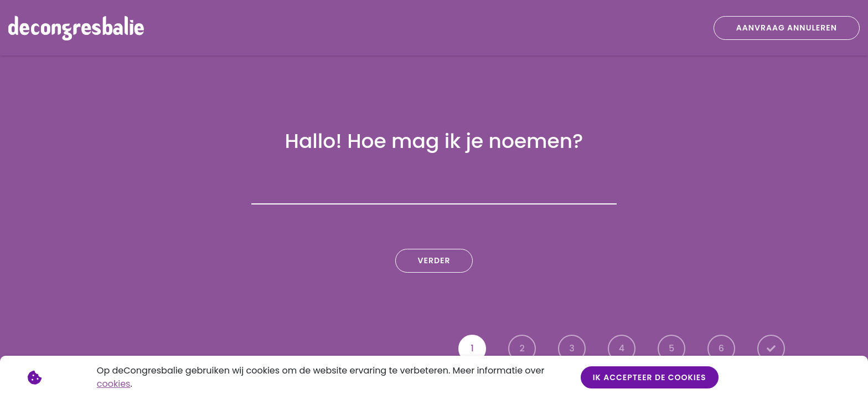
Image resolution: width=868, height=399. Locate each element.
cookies (114, 384)
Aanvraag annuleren (787, 28)
